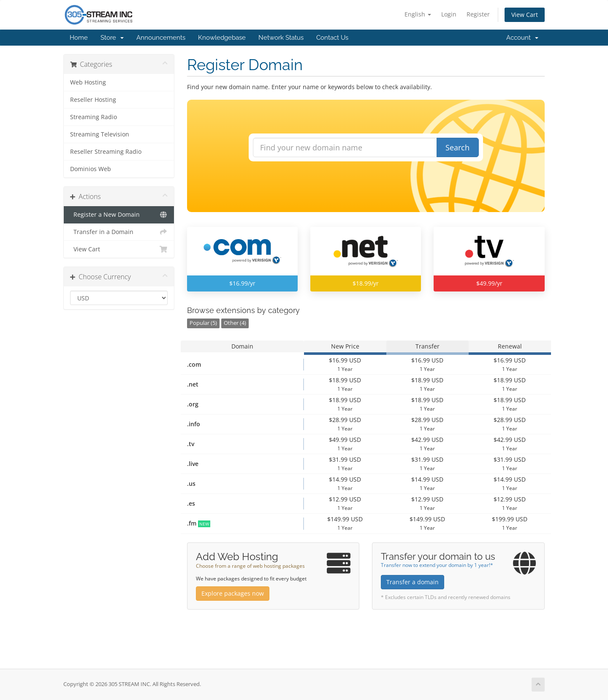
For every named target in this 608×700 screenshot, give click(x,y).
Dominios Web (91, 169)
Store (112, 38)
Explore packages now (233, 593)
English (418, 14)
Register (478, 14)
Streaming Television (100, 134)
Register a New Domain (119, 215)
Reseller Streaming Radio (106, 152)
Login (449, 14)
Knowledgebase (222, 38)
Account (522, 38)
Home (79, 38)
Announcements (161, 38)
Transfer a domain (413, 582)
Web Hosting (88, 82)
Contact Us (332, 38)
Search (457, 147)
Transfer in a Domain (119, 232)
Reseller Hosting (93, 100)
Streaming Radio (94, 117)
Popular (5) (203, 323)
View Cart (525, 15)
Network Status (281, 38)
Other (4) (235, 323)
